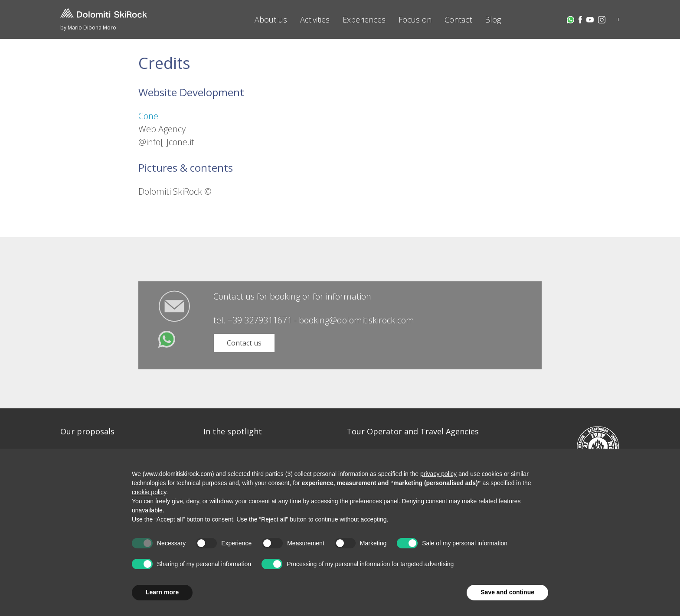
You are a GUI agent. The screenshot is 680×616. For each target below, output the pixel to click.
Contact (458, 20)
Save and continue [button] (507, 592)
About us (271, 20)
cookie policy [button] (149, 492)
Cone (148, 116)
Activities (315, 20)
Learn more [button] (162, 592)
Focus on (415, 20)
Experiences (364, 20)
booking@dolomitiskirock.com (356, 320)
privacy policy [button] (438, 474)
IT (618, 20)
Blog (493, 20)
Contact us (244, 343)
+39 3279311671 (260, 320)
